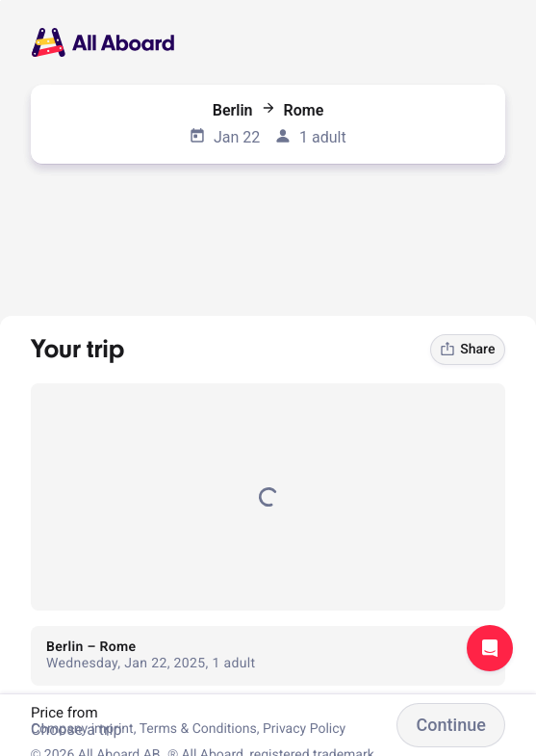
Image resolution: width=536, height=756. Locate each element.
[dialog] (0, 0)
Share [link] (467, 350)
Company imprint (82, 729)
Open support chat (490, 648)
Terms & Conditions (198, 729)
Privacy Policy (304, 729)
